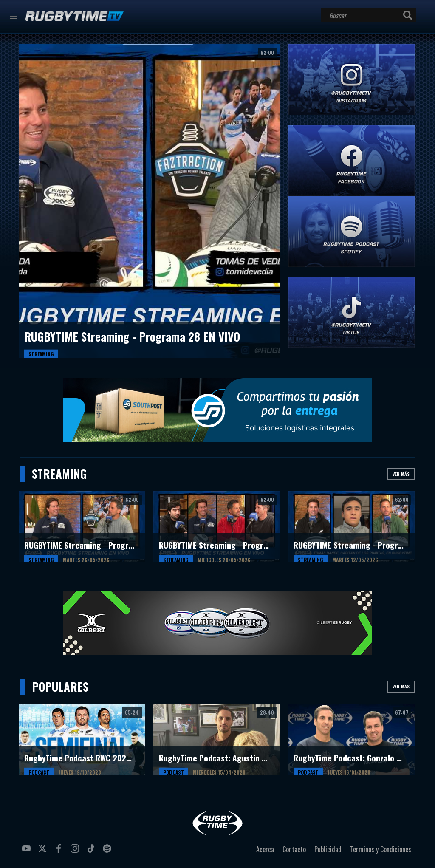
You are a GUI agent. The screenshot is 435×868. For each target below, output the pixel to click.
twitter (44, 852)
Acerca (265, 849)
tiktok (92, 852)
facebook (60, 852)
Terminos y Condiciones (381, 849)
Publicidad (328, 849)
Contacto (294, 849)
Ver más (401, 474)
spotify (108, 852)
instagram (76, 852)
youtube (28, 852)
